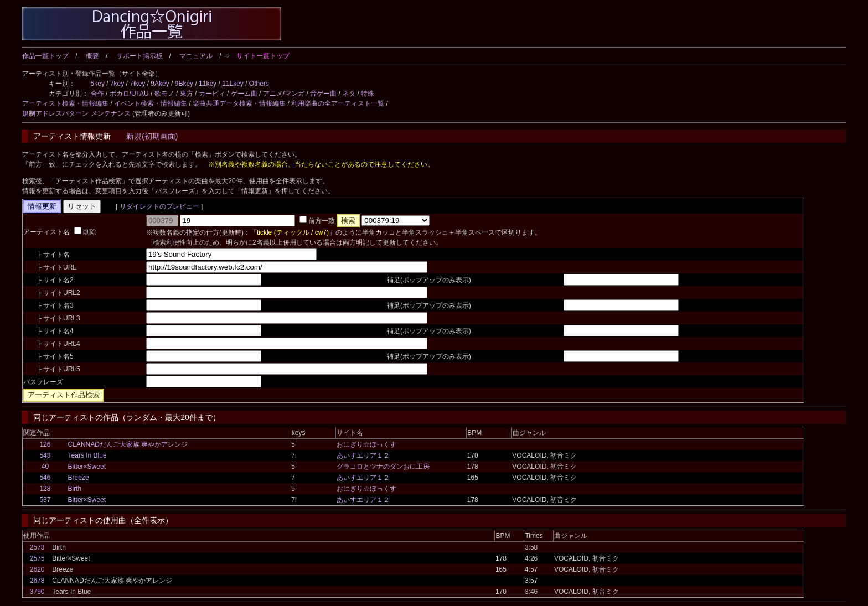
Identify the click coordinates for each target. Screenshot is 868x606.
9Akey (160, 84)
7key (117, 84)
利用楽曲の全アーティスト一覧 (338, 103)
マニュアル (196, 56)
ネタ (349, 94)
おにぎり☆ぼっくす (366, 444)
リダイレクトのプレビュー (159, 206)
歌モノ (164, 94)
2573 (37, 547)
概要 (92, 56)
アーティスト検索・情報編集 (65, 103)
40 (45, 467)
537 (45, 500)
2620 (37, 569)
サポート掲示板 (139, 56)
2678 (37, 581)
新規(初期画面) (152, 136)
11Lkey (233, 84)
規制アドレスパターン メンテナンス (76, 113)
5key (98, 84)
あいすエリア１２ (363, 455)
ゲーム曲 (244, 94)
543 (45, 455)
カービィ (212, 94)
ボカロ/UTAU (129, 94)
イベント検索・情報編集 (151, 103)
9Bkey (184, 84)
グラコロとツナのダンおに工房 (383, 467)
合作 (97, 94)
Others (259, 84)
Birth (75, 489)
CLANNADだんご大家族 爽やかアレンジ (128, 444)
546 (45, 478)
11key (208, 84)
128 (45, 489)
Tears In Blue (87, 455)
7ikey (137, 84)
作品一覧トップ (45, 56)
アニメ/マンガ (284, 94)
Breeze (79, 478)
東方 (187, 94)
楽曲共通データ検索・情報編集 (239, 103)
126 (45, 444)
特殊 (368, 94)
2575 (37, 558)
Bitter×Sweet (87, 467)
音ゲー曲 (323, 94)
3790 (37, 592)
